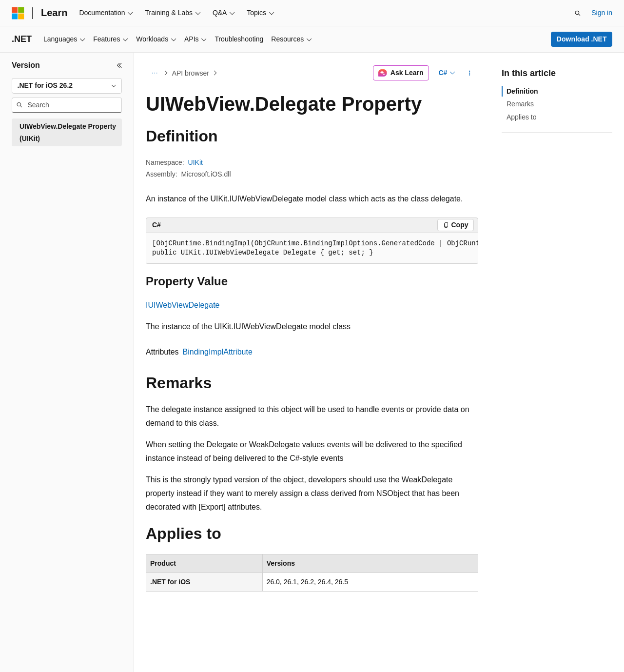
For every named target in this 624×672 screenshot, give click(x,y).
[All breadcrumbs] (154, 73)
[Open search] (578, 13)
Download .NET (582, 39)
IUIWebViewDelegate (183, 305)
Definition (522, 91)
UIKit (195, 162)
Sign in (602, 13)
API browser (191, 73)
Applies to (521, 117)
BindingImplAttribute (218, 352)
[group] (312, 248)
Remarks (520, 104)
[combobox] (67, 86)
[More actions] (470, 73)
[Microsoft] (18, 13)
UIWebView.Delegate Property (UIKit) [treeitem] (68, 132)
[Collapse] (119, 65)
